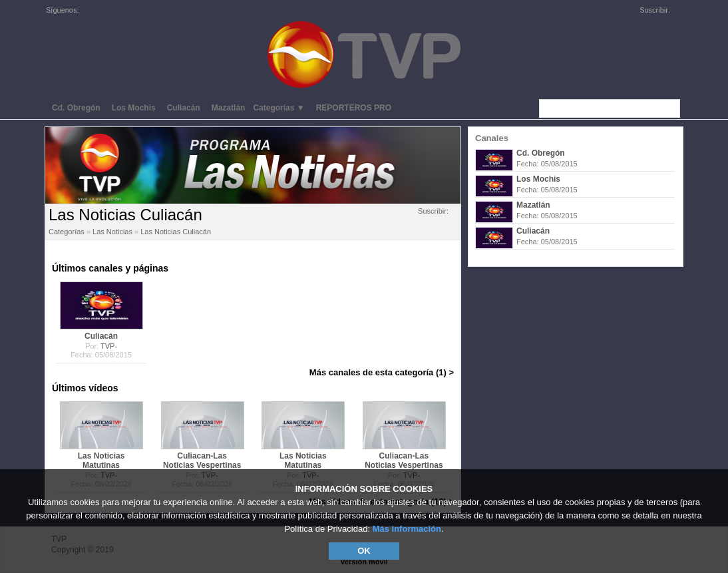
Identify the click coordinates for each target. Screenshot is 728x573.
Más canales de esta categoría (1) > (382, 372)
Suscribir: (438, 211)
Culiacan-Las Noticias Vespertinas (202, 461)
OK (364, 551)
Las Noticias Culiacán (176, 232)
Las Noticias (112, 232)
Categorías (67, 232)
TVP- (109, 346)
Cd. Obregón (541, 153)
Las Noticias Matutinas (101, 461)
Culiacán (533, 231)
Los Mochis (538, 179)
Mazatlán (533, 205)
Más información (407, 529)
